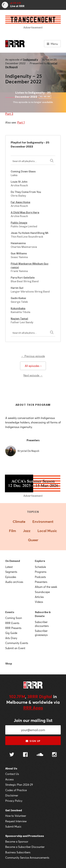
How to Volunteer (16, 816)
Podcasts (40, 577)
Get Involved (14, 810)
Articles (39, 597)
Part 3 (9, 114)
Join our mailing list (33, 720)
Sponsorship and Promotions (25, 836)
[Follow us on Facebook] (25, 755)
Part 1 (21, 122)
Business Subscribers (18, 852)
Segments (11, 572)
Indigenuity (31, 60)
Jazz (27, 531)
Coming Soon (14, 618)
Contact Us (12, 774)
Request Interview (16, 821)
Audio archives (14, 582)
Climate (19, 522)
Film (12, 531)
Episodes (11, 577)
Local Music (47, 531)
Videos (39, 602)
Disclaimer (12, 795)
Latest (9, 567)
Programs (41, 572)
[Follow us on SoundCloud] (40, 755)
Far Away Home (21, 202)
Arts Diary (11, 638)
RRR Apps (33, 708)
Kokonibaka (18, 308)
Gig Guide (11, 633)
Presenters (41, 582)
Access (10, 779)
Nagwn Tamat (19, 319)
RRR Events (12, 623)
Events (10, 612)
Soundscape (42, 592)
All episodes (33, 366)
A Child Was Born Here (25, 212)
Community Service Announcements (27, 858)
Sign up (33, 741)
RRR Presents (13, 628)
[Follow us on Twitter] (12, 755)
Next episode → (33, 375)
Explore (40, 561)
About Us (11, 769)
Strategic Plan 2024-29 (19, 785)
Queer (33, 540)
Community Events (17, 643)
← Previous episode (33, 356)
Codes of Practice (16, 790)
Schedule (40, 567)
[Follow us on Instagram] (54, 755)
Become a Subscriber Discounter (25, 847)
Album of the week (46, 587)
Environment (43, 522)
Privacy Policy (14, 801)
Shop (9, 664)
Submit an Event (15, 648)
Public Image (19, 223)
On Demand (13, 561)
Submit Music (13, 826)
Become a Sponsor (17, 842)
